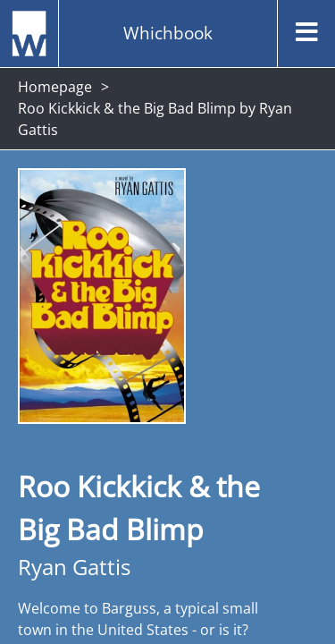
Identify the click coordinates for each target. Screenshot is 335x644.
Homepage (55, 87)
